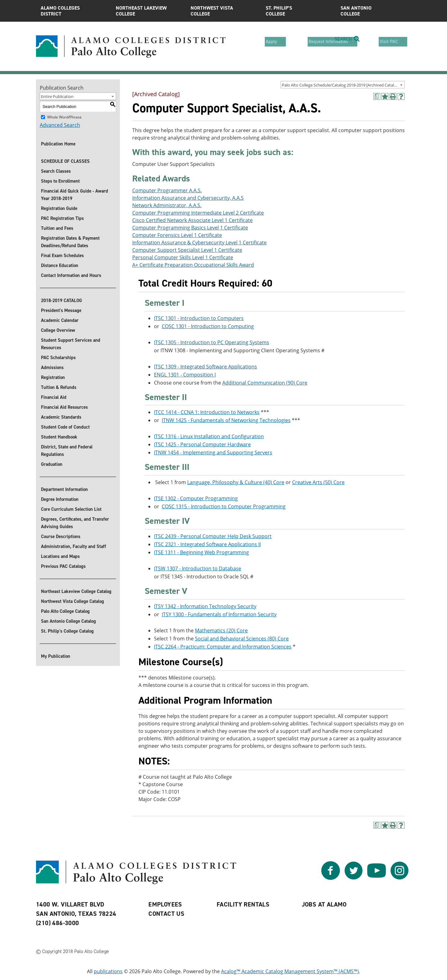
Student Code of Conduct (65, 427)
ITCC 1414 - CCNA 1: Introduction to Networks (207, 412)
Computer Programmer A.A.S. (167, 190)
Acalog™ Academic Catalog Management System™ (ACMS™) (290, 972)
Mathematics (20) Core (221, 630)
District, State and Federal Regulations (67, 451)
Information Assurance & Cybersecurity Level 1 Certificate (199, 243)
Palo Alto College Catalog (65, 611)
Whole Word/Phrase (64, 117)
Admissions (52, 367)
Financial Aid (54, 397)
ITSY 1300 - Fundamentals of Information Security (219, 614)
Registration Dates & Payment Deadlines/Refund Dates (70, 242)
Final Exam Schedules (62, 256)
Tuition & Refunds (59, 387)
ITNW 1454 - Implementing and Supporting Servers (213, 453)
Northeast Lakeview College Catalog (76, 591)
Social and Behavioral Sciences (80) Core (242, 639)
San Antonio (373, 11)
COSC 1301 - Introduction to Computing (208, 326)
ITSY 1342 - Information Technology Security (205, 606)
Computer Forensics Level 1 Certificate (177, 235)
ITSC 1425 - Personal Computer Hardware (202, 445)
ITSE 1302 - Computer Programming (196, 498)
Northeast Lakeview (149, 11)
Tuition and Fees (57, 228)
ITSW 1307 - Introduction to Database (198, 568)
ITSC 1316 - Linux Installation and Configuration (209, 437)
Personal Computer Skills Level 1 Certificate (183, 257)
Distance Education (60, 265)
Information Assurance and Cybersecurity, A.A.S (188, 198)
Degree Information (60, 499)
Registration (53, 377)
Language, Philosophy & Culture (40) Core (236, 482)
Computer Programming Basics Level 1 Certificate (190, 228)
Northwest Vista (223, 11)
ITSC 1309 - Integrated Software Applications (205, 367)
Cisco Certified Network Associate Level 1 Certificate (192, 220)
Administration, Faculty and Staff (74, 546)
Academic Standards (61, 417)
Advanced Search (60, 125)
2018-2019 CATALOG (61, 301)
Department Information (64, 489)
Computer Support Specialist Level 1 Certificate (187, 250)
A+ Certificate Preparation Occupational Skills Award (193, 265)
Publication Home (58, 144)
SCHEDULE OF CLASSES (65, 161)
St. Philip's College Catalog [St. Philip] (67, 631)
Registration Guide (59, 208)
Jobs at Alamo (324, 905)
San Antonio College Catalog (68, 621)
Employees (165, 905)
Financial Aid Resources (64, 407)
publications (108, 972)
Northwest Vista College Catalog (72, 601)
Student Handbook (59, 437)
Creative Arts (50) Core (318, 482)
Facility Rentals (243, 905)
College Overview (58, 330)
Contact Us (166, 914)
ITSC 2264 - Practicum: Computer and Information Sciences (223, 647)
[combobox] (343, 85)
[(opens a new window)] (377, 96)
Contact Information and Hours (71, 275)
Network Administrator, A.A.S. (167, 205)
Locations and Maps (60, 556)
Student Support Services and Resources (71, 344)
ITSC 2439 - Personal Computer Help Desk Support (213, 536)
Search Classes (56, 171)
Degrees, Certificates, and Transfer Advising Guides (75, 523)
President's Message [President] (61, 310)
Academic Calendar (60, 320)
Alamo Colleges (74, 11)
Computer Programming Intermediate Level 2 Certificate (198, 213)
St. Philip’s (299, 11)
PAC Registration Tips (62, 218)
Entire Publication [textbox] (57, 96)
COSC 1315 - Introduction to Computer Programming (224, 506)
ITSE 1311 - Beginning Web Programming (201, 552)
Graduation (52, 464)
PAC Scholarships (58, 358)
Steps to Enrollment (60, 181)
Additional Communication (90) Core (265, 383)
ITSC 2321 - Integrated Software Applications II (207, 544)
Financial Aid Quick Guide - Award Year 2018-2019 (74, 195)
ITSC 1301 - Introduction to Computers (199, 318)
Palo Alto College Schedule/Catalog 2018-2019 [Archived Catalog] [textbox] (341, 85)
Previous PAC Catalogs (63, 566)
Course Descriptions (61, 537)
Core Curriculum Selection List (71, 509)
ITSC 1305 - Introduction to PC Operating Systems (212, 342)
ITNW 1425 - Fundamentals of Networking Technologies (226, 421)
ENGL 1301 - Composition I (185, 375)
